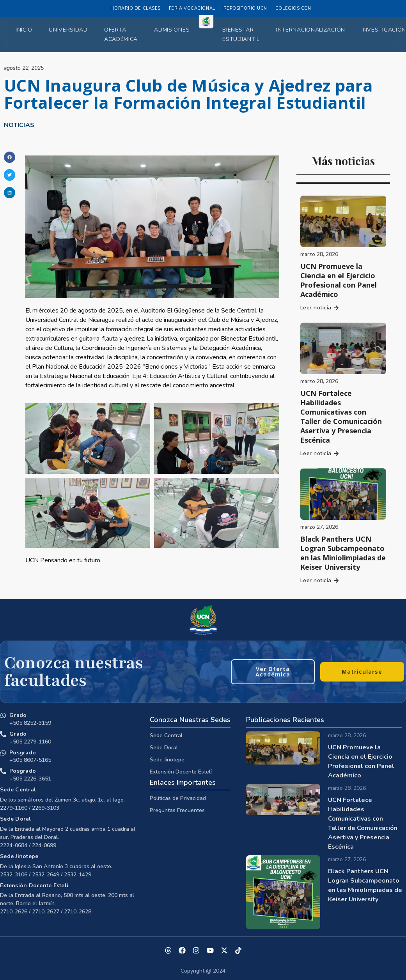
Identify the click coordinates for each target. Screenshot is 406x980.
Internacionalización (311, 30)
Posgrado (23, 753)
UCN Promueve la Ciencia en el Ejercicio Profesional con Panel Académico (339, 280)
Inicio (24, 30)
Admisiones (172, 30)
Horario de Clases (135, 8)
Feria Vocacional (192, 8)
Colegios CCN (293, 8)
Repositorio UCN (245, 8)
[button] (10, 157)
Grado (18, 715)
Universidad (68, 30)
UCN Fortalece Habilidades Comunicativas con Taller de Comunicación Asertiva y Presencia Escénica (341, 417)
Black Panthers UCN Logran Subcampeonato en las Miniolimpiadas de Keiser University (343, 553)
